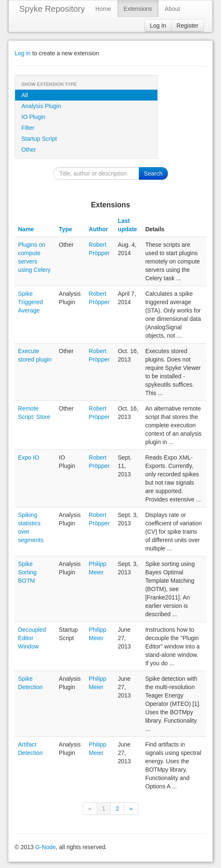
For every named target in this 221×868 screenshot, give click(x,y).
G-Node (45, 847)
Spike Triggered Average (30, 302)
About (173, 9)
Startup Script (39, 139)
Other (29, 150)
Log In (158, 26)
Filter (28, 128)
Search (153, 173)
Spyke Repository (52, 9)
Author (98, 229)
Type (66, 229)
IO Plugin (33, 117)
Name (26, 229)
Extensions (138, 9)
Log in (23, 53)
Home (103, 9)
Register (188, 26)
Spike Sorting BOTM (27, 572)
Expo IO (29, 457)
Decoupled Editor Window (32, 638)
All (25, 95)
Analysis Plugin (41, 106)
